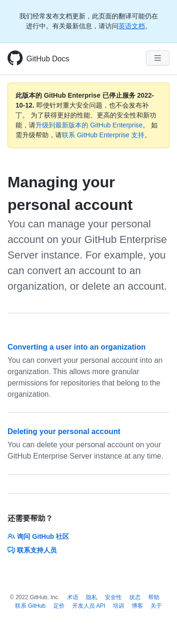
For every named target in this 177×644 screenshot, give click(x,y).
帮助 (154, 597)
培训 (118, 606)
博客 (137, 606)
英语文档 (132, 26)
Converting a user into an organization (76, 347)
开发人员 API (89, 606)
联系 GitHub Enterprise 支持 (103, 135)
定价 (59, 606)
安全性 (113, 597)
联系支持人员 (32, 550)
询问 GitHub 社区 (38, 536)
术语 (73, 597)
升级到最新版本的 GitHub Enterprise (89, 125)
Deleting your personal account (64, 431)
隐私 (92, 597)
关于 (156, 606)
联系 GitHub (30, 606)
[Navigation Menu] (158, 58)
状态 (135, 597)
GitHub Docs (48, 59)
